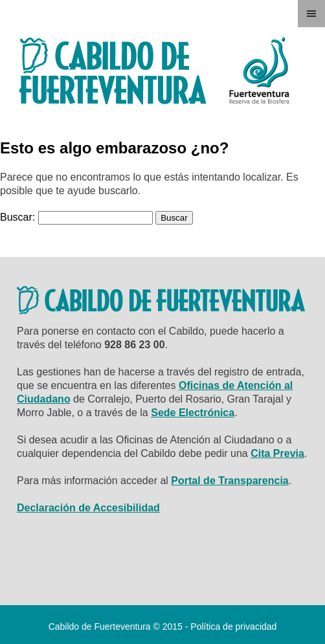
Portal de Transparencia (230, 481)
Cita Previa (277, 453)
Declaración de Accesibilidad (88, 508)
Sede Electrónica (193, 413)
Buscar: (17, 217)
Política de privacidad (233, 627)
